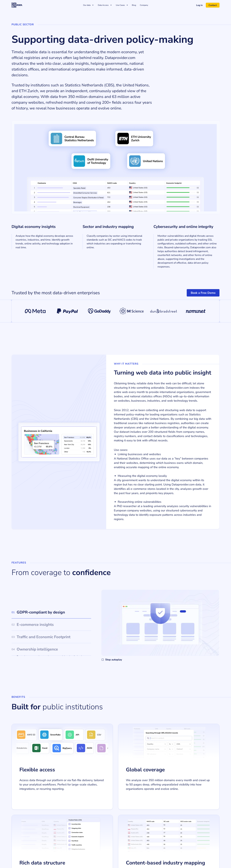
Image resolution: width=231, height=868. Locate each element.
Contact (211, 5)
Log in (198, 5)
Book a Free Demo (203, 293)
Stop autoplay (112, 660)
